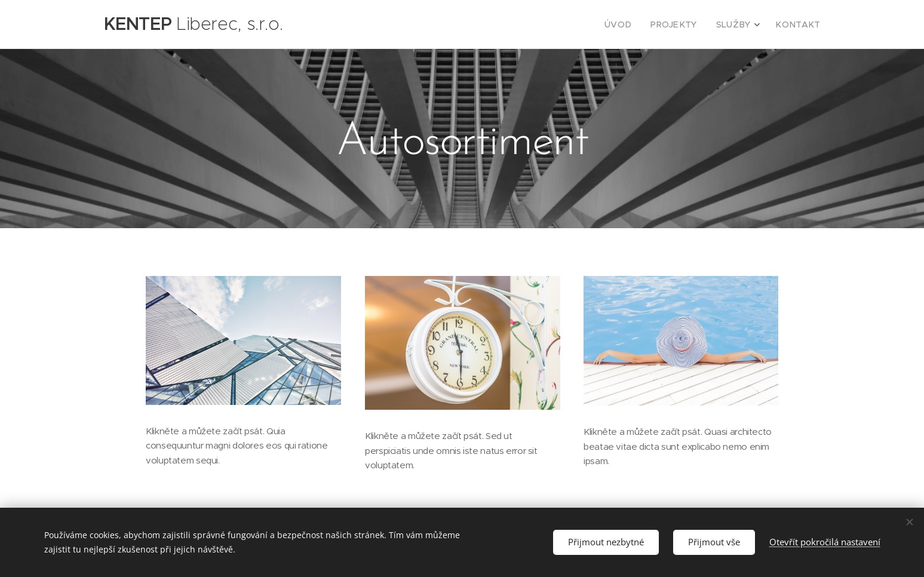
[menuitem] (634, 24)
